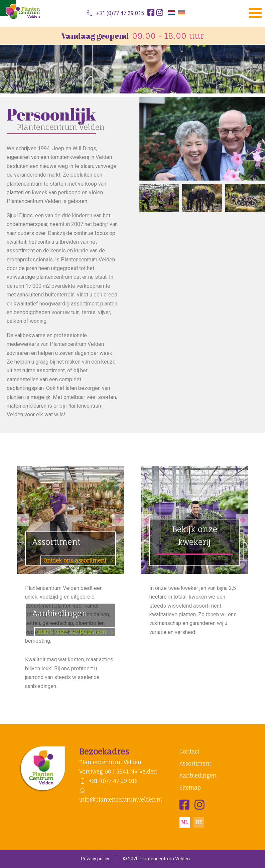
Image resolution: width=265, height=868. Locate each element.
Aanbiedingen (74, 622)
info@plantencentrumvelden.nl (121, 795)
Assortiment (74, 551)
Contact (189, 751)
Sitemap (190, 788)
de (199, 822)
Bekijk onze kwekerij (195, 535)
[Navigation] (255, 13)
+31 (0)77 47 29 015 (115, 13)
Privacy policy (95, 859)
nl (185, 822)
